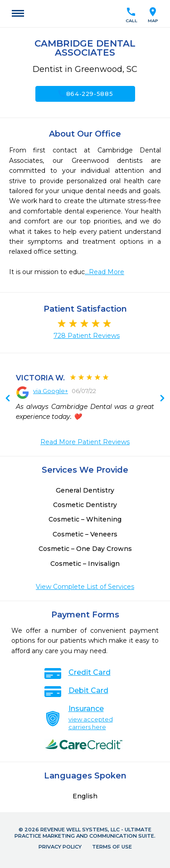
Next (8, 399)
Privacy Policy (60, 847)
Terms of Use (112, 847)
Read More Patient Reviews (85, 442)
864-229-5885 (85, 94)
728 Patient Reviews (87, 336)
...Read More (104, 272)
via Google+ (51, 391)
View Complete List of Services (85, 587)
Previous (162, 399)
